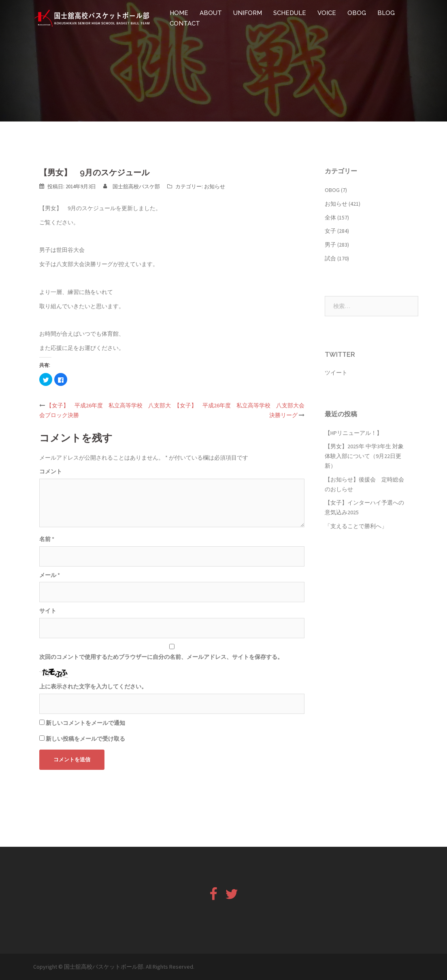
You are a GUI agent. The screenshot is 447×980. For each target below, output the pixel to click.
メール (50, 575)
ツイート (336, 373)
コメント (51, 471)
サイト (48, 611)
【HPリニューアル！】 (353, 433)
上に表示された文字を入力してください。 (93, 686)
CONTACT (185, 23)
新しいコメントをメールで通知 (85, 723)
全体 (330, 217)
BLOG (386, 13)
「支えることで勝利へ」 (356, 526)
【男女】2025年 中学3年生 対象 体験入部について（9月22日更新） (364, 456)
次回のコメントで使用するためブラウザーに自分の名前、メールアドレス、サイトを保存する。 (161, 657)
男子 (330, 245)
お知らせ (215, 186)
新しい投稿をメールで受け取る (85, 739)
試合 (330, 258)
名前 (47, 539)
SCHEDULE (290, 13)
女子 (330, 231)
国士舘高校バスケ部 (136, 186)
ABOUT (211, 13)
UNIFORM (248, 13)
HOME (179, 13)
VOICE (327, 13)
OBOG (357, 13)
